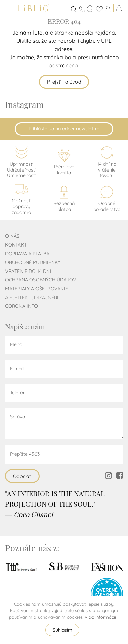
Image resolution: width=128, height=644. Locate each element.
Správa (17, 417)
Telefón (18, 393)
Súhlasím (62, 630)
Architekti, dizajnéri (32, 298)
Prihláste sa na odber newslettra (64, 129)
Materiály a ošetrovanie (37, 289)
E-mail (17, 369)
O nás (12, 236)
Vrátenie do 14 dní (28, 271)
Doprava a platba (27, 254)
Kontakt (16, 245)
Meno (16, 344)
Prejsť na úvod (64, 82)
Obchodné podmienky (33, 262)
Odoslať (22, 476)
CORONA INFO (22, 306)
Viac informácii (100, 617)
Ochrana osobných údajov (41, 280)
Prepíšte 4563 (25, 454)
